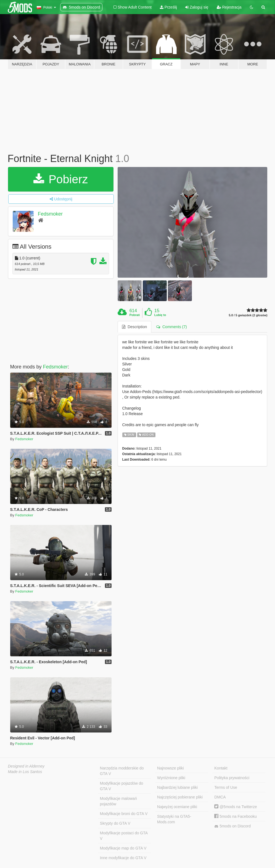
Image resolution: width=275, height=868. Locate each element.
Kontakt (221, 768)
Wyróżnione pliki (171, 778)
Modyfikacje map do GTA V (123, 848)
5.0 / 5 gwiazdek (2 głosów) (248, 315)
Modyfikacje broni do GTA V (124, 814)
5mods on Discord (232, 826)
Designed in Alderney (26, 766)
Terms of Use (226, 787)
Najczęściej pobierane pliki (180, 797)
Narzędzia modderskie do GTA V (122, 771)
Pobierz (61, 179)
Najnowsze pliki (170, 768)
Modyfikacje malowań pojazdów (118, 801)
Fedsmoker (50, 214)
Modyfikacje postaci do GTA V (124, 836)
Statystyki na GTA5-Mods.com (174, 819)
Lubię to (160, 315)
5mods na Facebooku (236, 816)
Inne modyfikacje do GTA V (123, 858)
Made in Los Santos (25, 772)
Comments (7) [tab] (171, 327)
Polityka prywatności (232, 778)
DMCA (220, 797)
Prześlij (168, 7)
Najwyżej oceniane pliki (177, 807)
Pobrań (135, 315)
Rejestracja (229, 7)
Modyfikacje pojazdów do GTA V (121, 786)
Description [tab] (134, 327)
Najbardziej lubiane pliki (177, 787)
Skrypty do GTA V (115, 823)
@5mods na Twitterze (236, 807)
